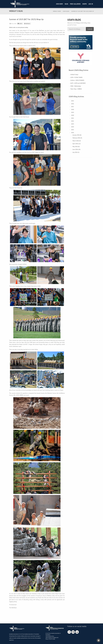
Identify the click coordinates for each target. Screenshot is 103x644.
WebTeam (27, 24)
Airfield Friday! (74, 75)
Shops (85, 4)
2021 (73, 118)
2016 (73, 104)
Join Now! (60, 4)
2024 (73, 127)
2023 (73, 124)
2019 (73, 112)
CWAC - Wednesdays (76, 86)
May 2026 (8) (76, 147)
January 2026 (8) (77, 135)
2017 (73, 107)
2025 (73, 130)
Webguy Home (57, 11)
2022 (73, 121)
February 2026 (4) (77, 138)
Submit (90, 29)
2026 (73, 133)
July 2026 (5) (76, 152)
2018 (73, 109)
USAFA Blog (66, 11)
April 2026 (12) (76, 144)
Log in (91, 4)
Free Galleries (75, 4)
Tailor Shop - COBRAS (76, 89)
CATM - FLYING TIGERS (76, 77)
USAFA (20, 24)
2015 (73, 101)
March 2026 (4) (77, 141)
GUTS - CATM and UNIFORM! (78, 83)
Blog (67, 4)
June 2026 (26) (76, 149)
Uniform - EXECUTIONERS (77, 80)
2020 (73, 115)
